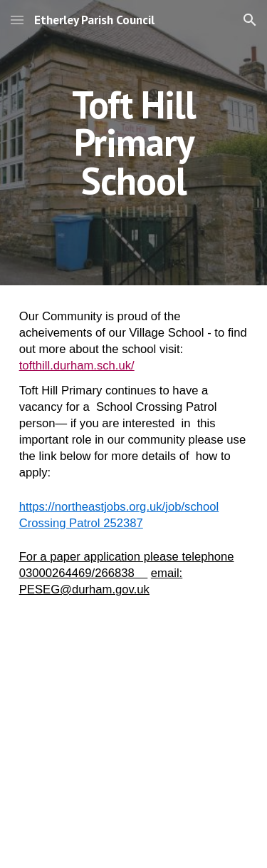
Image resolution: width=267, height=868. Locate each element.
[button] (17, 20)
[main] (134, 143)
